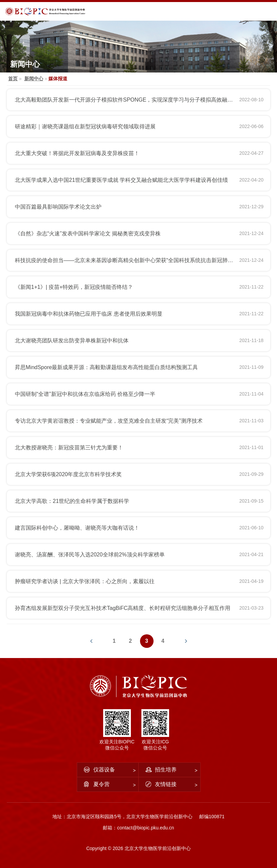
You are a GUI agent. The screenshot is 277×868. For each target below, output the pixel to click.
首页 (13, 79)
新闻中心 (34, 79)
